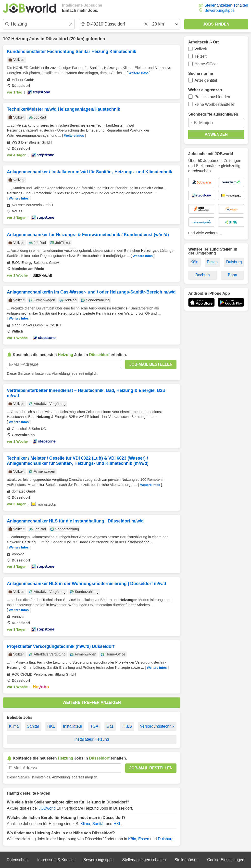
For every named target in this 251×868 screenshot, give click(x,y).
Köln (132, 839)
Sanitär (33, 726)
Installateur (73, 726)
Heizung (20, 39)
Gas (110, 726)
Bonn (232, 275)
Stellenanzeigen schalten (226, 5)
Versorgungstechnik (157, 726)
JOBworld (47, 808)
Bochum (203, 275)
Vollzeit (201, 49)
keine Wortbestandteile (214, 104)
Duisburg (166, 839)
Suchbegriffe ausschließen (213, 114)
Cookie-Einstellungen (226, 860)
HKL (51, 726)
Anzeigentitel (206, 80)
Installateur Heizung (92, 739)
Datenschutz (18, 860)
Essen (144, 839)
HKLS (127, 726)
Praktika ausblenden (212, 97)
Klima (14, 726)
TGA (94, 726)
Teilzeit (201, 56)
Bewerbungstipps (220, 10)
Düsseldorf (57, 39)
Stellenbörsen (187, 860)
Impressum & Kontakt (56, 860)
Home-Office (206, 64)
